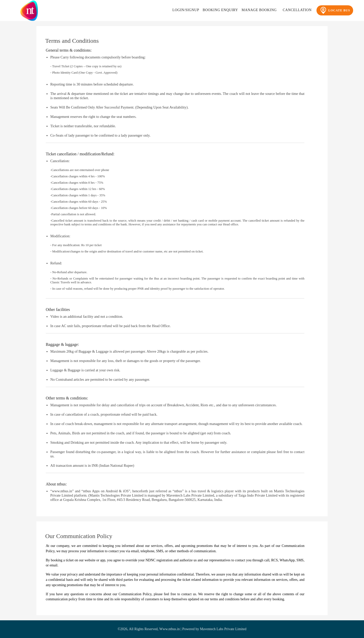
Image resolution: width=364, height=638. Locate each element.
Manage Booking (259, 10)
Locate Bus (335, 10)
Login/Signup (186, 10)
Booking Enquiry (220, 10)
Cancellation (297, 10)
